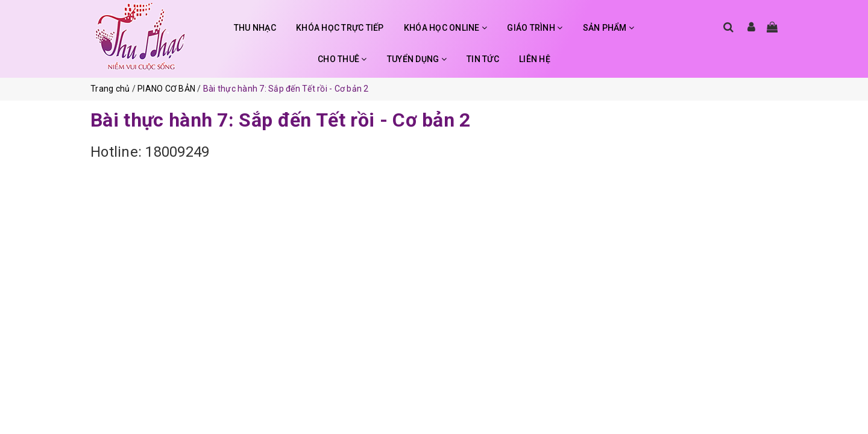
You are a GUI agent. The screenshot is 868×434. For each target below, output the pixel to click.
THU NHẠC (255, 28)
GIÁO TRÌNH (535, 28)
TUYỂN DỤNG (417, 59)
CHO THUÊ (342, 59)
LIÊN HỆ (535, 59)
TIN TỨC (483, 59)
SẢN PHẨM (609, 28)
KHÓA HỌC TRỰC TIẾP (340, 28)
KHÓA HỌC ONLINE (445, 28)
